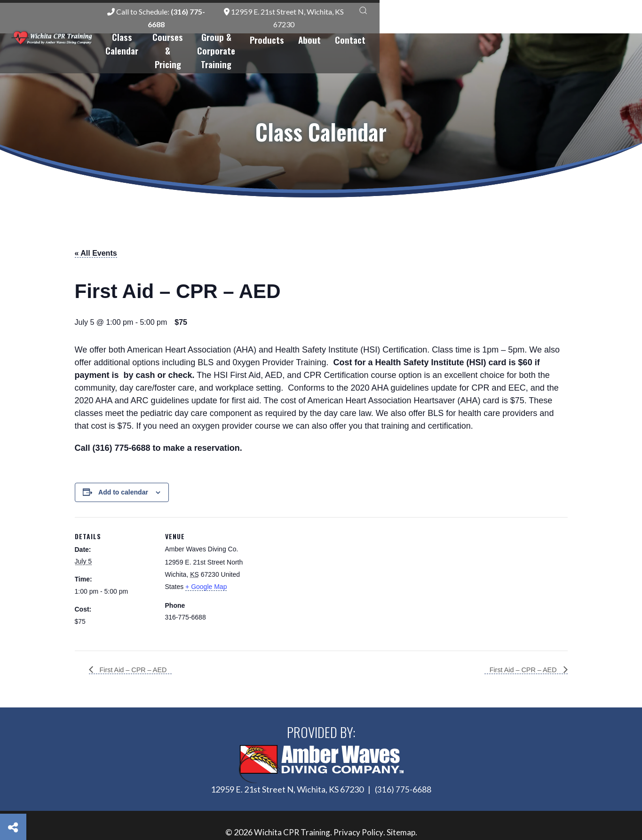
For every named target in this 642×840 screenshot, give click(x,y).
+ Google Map (206, 553)
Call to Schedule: (371, 12)
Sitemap (402, 799)
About (540, 28)
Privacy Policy (359, 799)
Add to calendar (123, 458)
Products (498, 28)
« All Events (96, 220)
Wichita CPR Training (291, 799)
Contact (581, 28)
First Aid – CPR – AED (136, 636)
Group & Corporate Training (415, 28)
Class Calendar (240, 28)
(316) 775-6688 (403, 756)
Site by (321, 820)
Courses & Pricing (316, 28)
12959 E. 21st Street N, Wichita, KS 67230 (509, 12)
